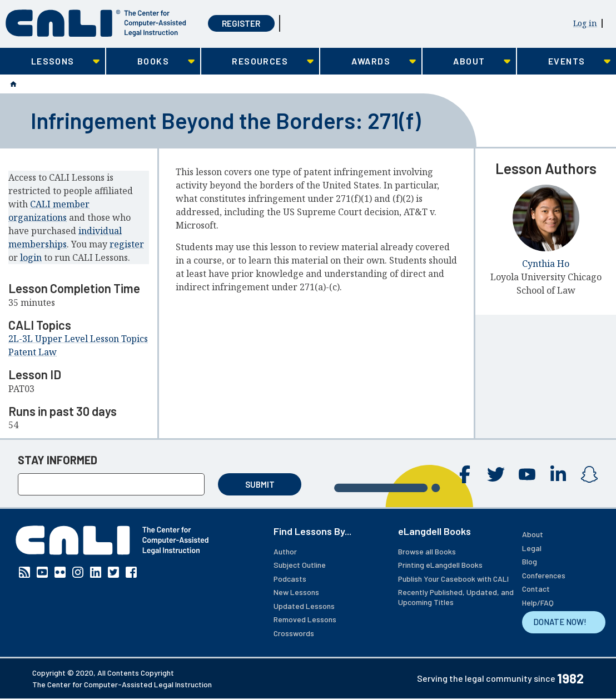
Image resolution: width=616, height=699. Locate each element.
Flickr (60, 572)
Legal (532, 548)
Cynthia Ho (546, 264)
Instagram (589, 474)
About (533, 534)
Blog (530, 561)
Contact (536, 589)
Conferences (544, 575)
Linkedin (558, 474)
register (127, 244)
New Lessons (296, 592)
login (31, 257)
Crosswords (294, 633)
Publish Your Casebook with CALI (453, 579)
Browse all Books (427, 551)
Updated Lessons (304, 606)
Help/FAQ (538, 603)
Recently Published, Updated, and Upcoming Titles (456, 597)
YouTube (527, 474)
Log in (585, 23)
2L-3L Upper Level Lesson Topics (78, 339)
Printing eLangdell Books (440, 565)
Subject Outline (300, 565)
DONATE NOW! (560, 622)
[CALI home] (96, 23)
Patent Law (33, 352)
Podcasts (290, 579)
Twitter (496, 474)
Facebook (465, 474)
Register (241, 23)
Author (285, 551)
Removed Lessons (305, 619)
